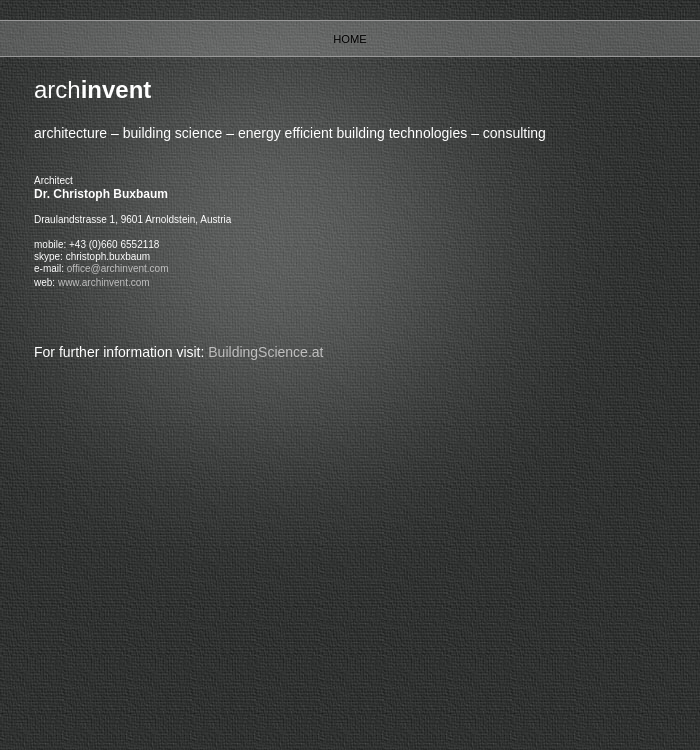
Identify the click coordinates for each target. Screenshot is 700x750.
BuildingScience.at (265, 352)
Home (350, 39)
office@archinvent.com (118, 268)
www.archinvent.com (104, 282)
